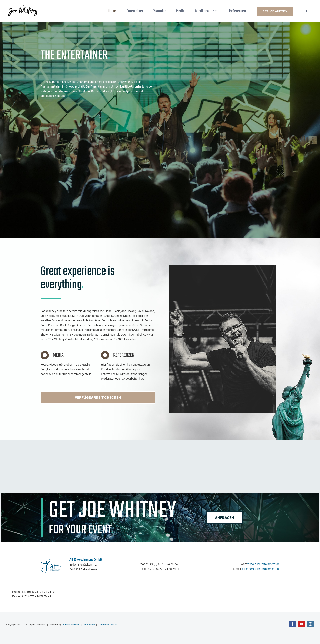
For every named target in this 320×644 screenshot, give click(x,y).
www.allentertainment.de (263, 565)
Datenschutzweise (108, 626)
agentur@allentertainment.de (261, 570)
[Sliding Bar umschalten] (306, 11)
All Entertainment (71, 626)
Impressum (90, 626)
